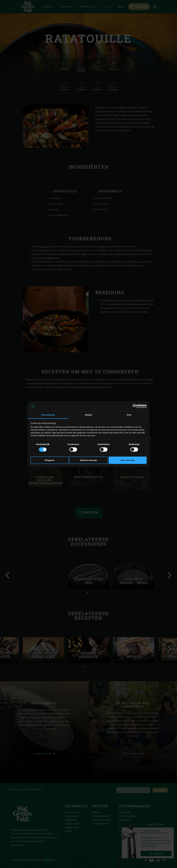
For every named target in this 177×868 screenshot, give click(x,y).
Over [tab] (129, 415)
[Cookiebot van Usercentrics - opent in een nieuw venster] (135, 406)
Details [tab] (89, 415)
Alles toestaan (128, 460)
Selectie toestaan (88, 460)
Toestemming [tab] (48, 415)
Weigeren (49, 460)
